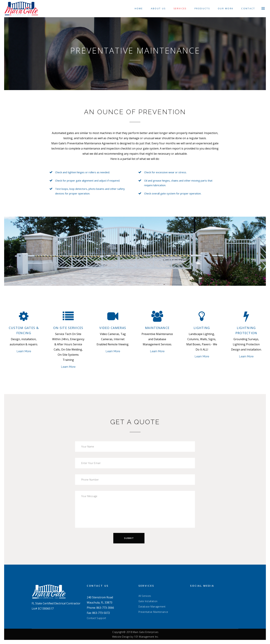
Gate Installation (148, 601)
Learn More (24, 351)
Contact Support (97, 618)
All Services (145, 596)
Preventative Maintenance (153, 612)
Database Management (152, 607)
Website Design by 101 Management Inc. (135, 637)
